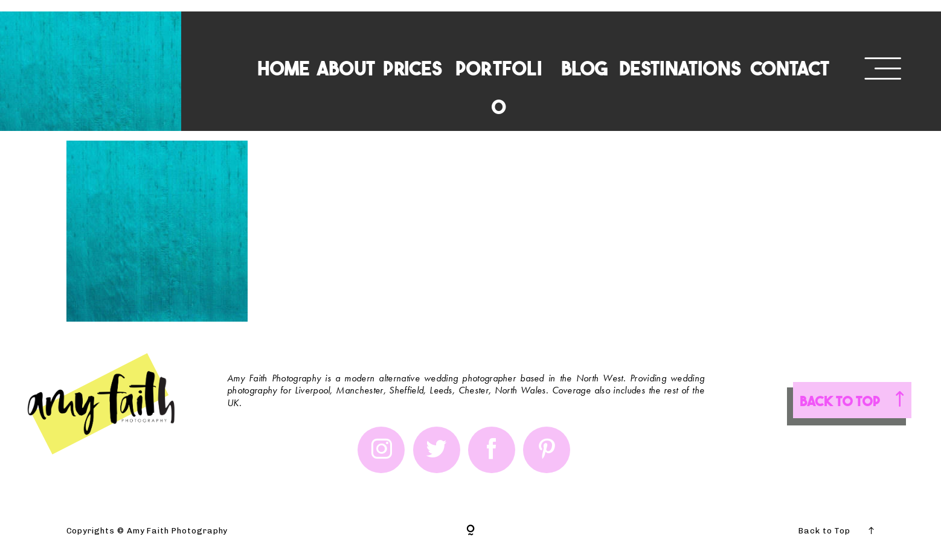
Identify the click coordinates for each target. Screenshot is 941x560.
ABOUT (346, 67)
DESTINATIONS (680, 67)
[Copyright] (470, 531)
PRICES (413, 67)
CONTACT (790, 67)
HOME (284, 67)
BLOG (585, 67)
